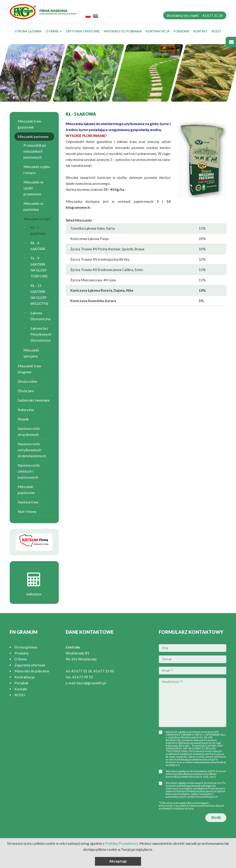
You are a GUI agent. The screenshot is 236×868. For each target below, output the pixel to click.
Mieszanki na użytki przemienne (33, 188)
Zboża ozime (27, 381)
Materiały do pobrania (123, 31)
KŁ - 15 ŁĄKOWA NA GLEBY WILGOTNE (40, 294)
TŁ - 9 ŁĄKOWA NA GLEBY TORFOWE (39, 267)
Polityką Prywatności (122, 843)
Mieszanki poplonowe (26, 490)
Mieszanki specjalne (31, 353)
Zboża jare (26, 391)
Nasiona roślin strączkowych (29, 431)
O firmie (54, 31)
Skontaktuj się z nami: (195, 15)
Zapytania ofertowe (83, 31)
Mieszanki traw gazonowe (29, 124)
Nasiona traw (28, 502)
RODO (216, 31)
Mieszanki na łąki (37, 219)
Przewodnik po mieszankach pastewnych (35, 151)
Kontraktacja (158, 31)
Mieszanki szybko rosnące (37, 170)
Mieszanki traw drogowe (29, 369)
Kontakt (201, 31)
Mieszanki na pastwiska (33, 206)
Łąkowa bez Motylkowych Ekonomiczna (41, 334)
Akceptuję (118, 861)
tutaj (191, 808)
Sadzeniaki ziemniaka (34, 400)
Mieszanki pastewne (33, 137)
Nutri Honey (27, 511)
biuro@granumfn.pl (91, 683)
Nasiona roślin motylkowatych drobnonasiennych (32, 450)
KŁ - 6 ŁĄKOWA (38, 246)
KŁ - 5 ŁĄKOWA (38, 231)
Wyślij (216, 818)
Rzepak (23, 419)
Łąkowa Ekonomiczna (40, 316)
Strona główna (28, 31)
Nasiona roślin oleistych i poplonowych (29, 471)
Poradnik (181, 31)
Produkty (22, 653)
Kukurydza (26, 410)
